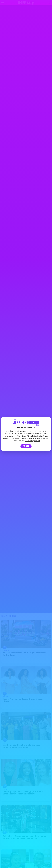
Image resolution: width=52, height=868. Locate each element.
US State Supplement (32, 441)
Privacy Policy (32, 436)
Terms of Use (36, 431)
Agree (26, 446)
